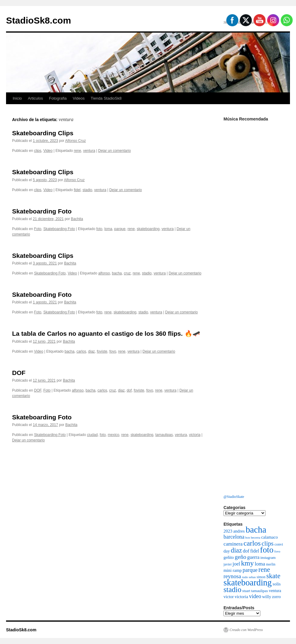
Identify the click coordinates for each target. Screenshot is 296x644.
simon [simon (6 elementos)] (261, 577)
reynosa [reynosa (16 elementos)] (232, 576)
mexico (114, 435)
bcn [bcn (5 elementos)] (248, 538)
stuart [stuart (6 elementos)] (246, 591)
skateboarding (148, 229)
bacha (117, 273)
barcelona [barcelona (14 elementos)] (234, 537)
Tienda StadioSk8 (106, 98)
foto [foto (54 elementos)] (267, 550)
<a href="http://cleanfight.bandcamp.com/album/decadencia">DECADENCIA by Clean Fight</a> (254, 182)
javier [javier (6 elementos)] (228, 564)
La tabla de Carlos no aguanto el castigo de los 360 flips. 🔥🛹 (106, 333)
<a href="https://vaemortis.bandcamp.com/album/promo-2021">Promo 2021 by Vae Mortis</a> (254, 427)
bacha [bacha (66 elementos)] (256, 530)
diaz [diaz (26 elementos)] (236, 550)
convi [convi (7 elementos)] (279, 544)
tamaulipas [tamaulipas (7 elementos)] (259, 591)
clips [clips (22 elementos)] (268, 543)
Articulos (35, 98)
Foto (38, 229)
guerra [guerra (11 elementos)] (253, 557)
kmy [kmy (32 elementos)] (247, 563)
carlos (81, 351)
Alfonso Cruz (76, 141)
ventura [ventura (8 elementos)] (275, 591)
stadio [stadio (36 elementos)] (232, 590)
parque (120, 229)
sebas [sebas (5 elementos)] (252, 577)
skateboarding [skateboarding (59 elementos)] (248, 583)
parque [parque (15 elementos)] (250, 570)
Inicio (17, 98)
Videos (79, 98)
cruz (127, 273)
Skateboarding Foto (42, 211)
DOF (19, 373)
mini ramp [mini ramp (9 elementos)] (233, 570)
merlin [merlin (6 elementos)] (271, 564)
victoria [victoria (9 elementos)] (241, 597)
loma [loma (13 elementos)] (260, 564)
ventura (89, 151)
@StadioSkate (234, 497)
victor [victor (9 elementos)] (229, 597)
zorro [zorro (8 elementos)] (277, 597)
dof (129, 390)
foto (99, 229)
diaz (92, 351)
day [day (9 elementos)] (227, 551)
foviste (102, 351)
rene (77, 151)
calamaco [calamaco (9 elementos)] (270, 537)
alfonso (104, 273)
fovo (113, 351)
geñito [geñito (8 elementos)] (229, 557)
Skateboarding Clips (43, 133)
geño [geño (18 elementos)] (240, 557)
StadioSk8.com (39, 20)
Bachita (77, 219)
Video (48, 151)
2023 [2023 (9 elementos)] (228, 531)
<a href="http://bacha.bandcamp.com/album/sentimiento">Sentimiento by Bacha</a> (254, 304)
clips (38, 151)
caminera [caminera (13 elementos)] (233, 544)
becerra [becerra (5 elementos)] (255, 538)
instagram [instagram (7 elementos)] (268, 558)
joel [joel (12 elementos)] (236, 564)
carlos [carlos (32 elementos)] (252, 543)
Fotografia (58, 98)
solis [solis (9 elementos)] (277, 584)
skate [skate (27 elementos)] (273, 576)
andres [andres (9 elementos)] (239, 531)
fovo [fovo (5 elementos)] (277, 551)
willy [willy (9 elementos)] (267, 597)
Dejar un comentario (114, 151)
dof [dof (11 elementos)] (246, 551)
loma (108, 229)
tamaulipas (164, 435)
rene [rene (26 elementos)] (264, 570)
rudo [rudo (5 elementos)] (245, 577)
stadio (87, 190)
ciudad (92, 435)
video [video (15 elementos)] (255, 596)
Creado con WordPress (246, 630)
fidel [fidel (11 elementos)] (254, 551)
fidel (77, 190)
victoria (195, 435)
